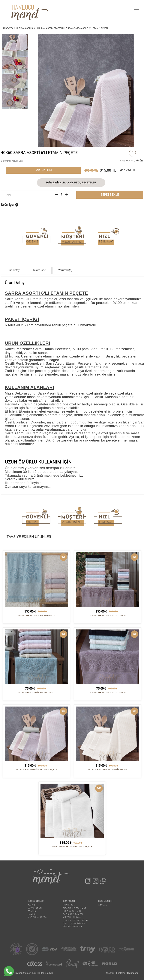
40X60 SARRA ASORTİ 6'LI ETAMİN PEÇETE (88, 28)
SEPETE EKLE (110, 195)
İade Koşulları (72, 911)
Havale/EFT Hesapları (76, 920)
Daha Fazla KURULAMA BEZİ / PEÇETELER (71, 183)
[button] (139, 90)
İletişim (103, 905)
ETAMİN (32, 911)
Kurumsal (69, 905)
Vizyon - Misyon (72, 917)
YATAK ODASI (35, 908)
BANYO (32, 905)
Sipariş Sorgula (73, 926)
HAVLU (32, 914)
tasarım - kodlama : (122, 973)
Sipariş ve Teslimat (75, 908)
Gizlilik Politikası (74, 923)
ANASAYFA (8, 28)
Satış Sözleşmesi (73, 914)
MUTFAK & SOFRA (37, 917)
